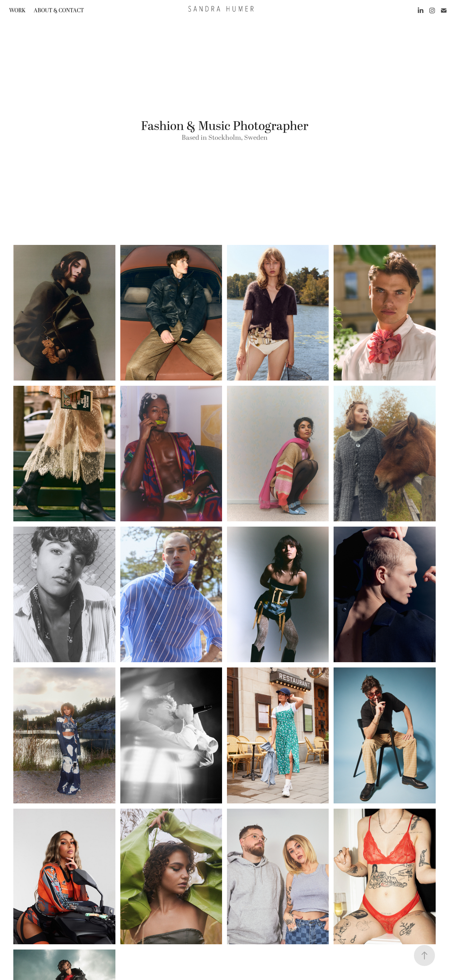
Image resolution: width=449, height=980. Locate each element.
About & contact (59, 11)
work (17, 11)
